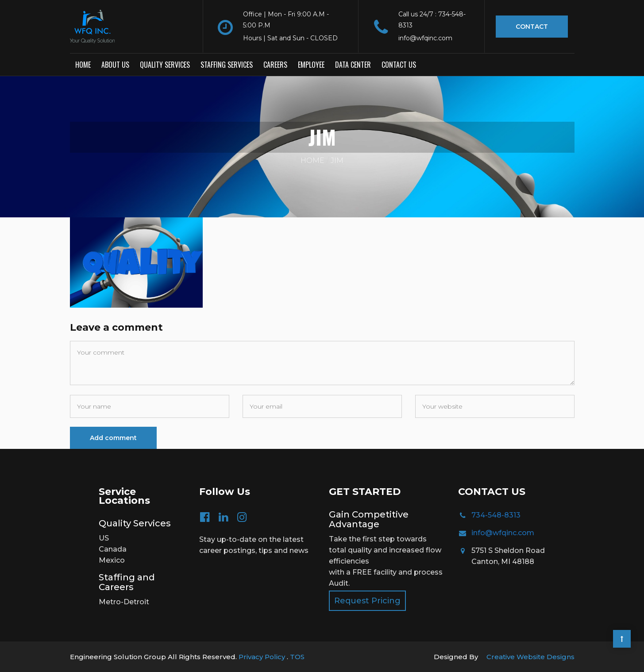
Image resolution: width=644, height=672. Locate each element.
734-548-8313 (496, 515)
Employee (311, 64)
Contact (532, 27)
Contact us (399, 64)
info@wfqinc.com (503, 532)
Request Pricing (367, 600)
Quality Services (165, 64)
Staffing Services (227, 64)
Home (83, 64)
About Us (115, 64)
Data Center (353, 64)
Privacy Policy (263, 656)
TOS (297, 656)
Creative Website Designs (530, 656)
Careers (275, 64)
